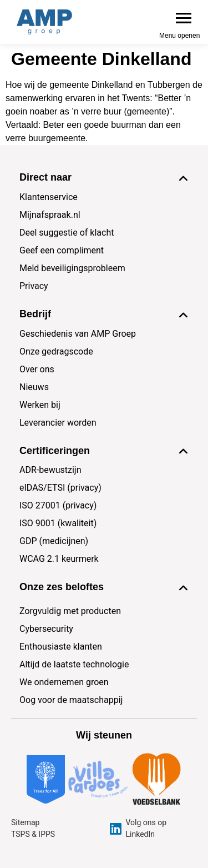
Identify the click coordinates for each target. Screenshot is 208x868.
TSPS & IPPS (33, 834)
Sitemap (25, 822)
